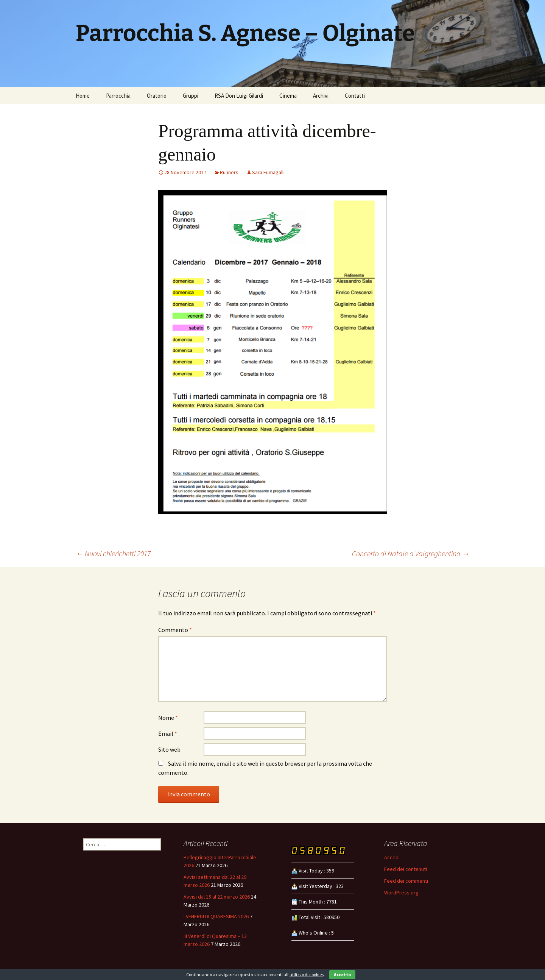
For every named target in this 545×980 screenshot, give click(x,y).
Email (168, 733)
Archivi (321, 96)
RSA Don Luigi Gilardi (239, 96)
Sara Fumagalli (268, 172)
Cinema (288, 96)
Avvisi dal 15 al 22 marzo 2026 (217, 897)
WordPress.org (401, 893)
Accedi (392, 857)
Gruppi (191, 96)
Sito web (169, 749)
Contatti (355, 96)
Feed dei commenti (406, 881)
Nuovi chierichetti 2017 (113, 553)
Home (83, 96)
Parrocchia (118, 96)
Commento (175, 630)
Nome (168, 718)
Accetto (342, 975)
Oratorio (157, 96)
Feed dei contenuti (406, 869)
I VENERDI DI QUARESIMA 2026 (216, 916)
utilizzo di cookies (307, 975)
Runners (229, 172)
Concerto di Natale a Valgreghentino (411, 553)
